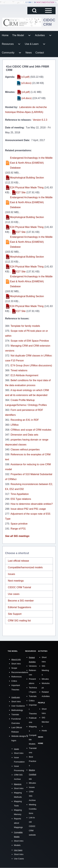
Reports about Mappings (18, 823)
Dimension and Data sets (25, 435)
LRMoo (15, 425)
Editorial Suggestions (19, 607)
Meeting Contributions (33, 809)
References (17, 677)
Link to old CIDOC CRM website (32, 826)
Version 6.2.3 (40, 120)
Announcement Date (17, 140)
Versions (33, 666)
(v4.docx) (27, 98)
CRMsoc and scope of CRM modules (31, 430)
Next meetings (16, 581)
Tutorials (15, 715)
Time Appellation (20, 494)
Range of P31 (18, 529)
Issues (11, 574)
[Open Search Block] (34, 11)
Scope (14, 668)
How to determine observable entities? (32, 504)
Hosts (44, 731)
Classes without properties (25, 450)
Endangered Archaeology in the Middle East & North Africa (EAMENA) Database (31, 163)
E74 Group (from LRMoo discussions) (31, 365)
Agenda (10, 77)
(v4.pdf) (26, 92)
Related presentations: (18, 150)
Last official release (18, 561)
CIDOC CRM (49, 22)
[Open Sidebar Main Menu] (48, 11)
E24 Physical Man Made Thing (27, 187)
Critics (14, 681)
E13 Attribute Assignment (25, 375)
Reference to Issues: (17, 319)
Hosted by (11, 107)
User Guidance (18, 706)
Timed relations (19, 370)
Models (17, 845)
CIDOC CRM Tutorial (19, 587)
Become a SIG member (21, 601)
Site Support (15, 614)
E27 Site (21, 192)
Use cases (14, 594)
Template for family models (25, 326)
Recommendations (20, 672)
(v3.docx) (26, 83)
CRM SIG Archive (32, 796)
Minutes (10, 92)
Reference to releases (18, 120)
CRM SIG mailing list (19, 621)
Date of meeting (14, 128)
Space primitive (19, 524)
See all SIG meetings (17, 536)
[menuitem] (5, 35)
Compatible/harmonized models (25, 567)
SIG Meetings (45, 670)
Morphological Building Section (27, 178)
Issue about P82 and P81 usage (28, 509)
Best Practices (33, 761)
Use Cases (19, 859)
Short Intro (16, 664)
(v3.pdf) (25, 77)
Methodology (17, 710)
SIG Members (45, 722)
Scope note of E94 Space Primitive (30, 341)
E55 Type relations (21, 499)
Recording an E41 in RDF (25, 420)
